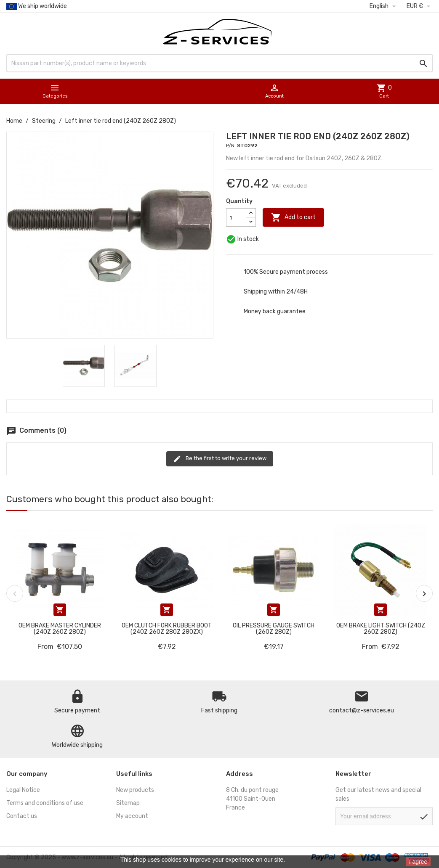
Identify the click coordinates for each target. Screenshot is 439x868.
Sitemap (128, 803)
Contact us (22, 816)
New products (135, 790)
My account (132, 816)
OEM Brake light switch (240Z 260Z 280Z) (381, 629)
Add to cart (293, 217)
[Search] (219, 63)
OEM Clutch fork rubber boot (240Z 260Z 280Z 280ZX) (167, 629)
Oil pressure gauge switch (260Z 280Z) (274, 629)
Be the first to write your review (220, 459)
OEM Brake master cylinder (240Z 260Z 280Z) (60, 629)
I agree (418, 862)
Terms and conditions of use (45, 803)
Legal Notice (23, 790)
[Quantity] (236, 217)
